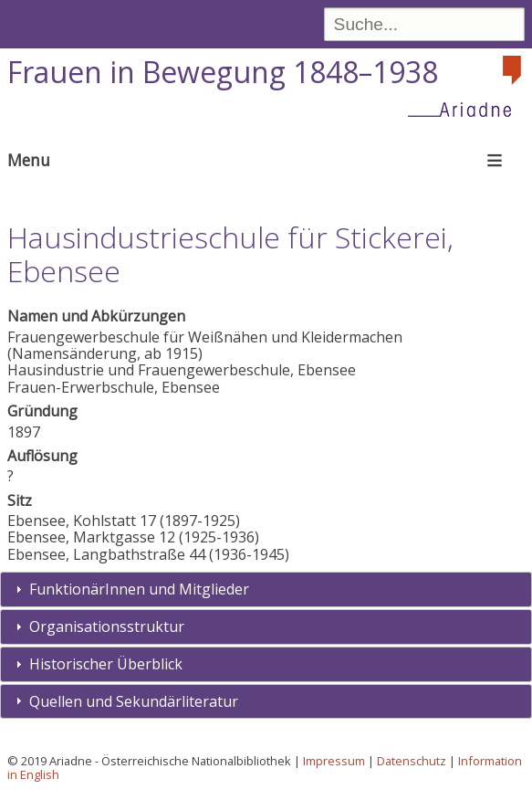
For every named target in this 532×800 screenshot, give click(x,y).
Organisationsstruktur (107, 626)
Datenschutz (412, 761)
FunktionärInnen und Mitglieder (139, 589)
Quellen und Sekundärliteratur (134, 701)
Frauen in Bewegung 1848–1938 (223, 72)
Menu (29, 160)
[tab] (266, 589)
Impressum (334, 761)
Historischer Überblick (106, 664)
